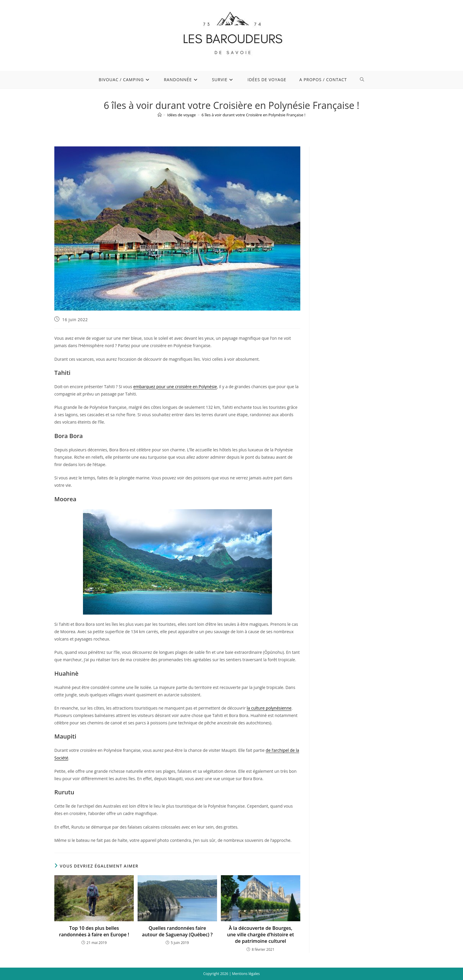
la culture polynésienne (269, 708)
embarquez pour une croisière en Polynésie (175, 387)
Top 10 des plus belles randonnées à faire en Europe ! (94, 931)
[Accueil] (160, 115)
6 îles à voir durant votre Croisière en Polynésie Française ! (254, 115)
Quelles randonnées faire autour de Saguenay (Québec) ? (177, 931)
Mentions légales (246, 974)
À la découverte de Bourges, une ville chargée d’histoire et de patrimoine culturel (261, 935)
